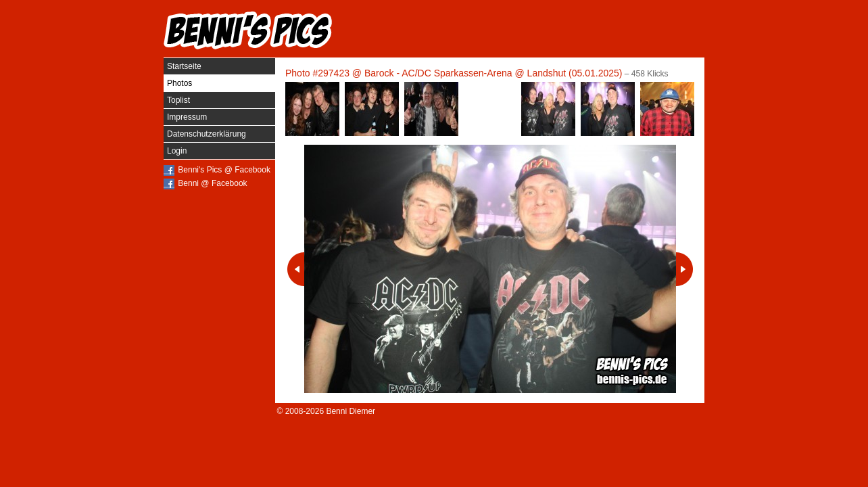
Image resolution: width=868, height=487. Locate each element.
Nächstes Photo (684, 269)
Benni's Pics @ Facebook (224, 170)
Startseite (184, 66)
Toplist (178, 100)
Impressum (187, 117)
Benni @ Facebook (212, 183)
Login (177, 151)
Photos (179, 83)
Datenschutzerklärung (207, 134)
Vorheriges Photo (296, 269)
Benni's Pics (248, 30)
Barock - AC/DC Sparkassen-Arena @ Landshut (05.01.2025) (493, 73)
